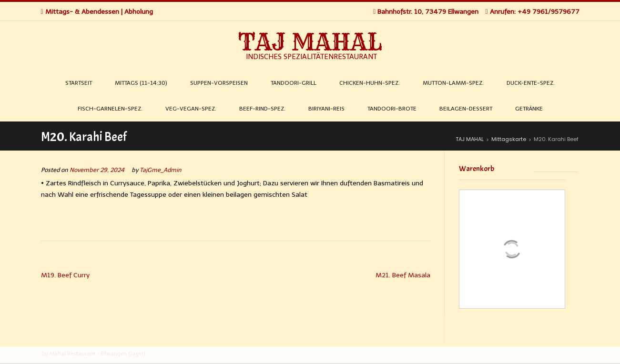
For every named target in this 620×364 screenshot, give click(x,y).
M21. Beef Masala (403, 275)
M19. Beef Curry (65, 275)
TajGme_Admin (161, 170)
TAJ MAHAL (310, 42)
